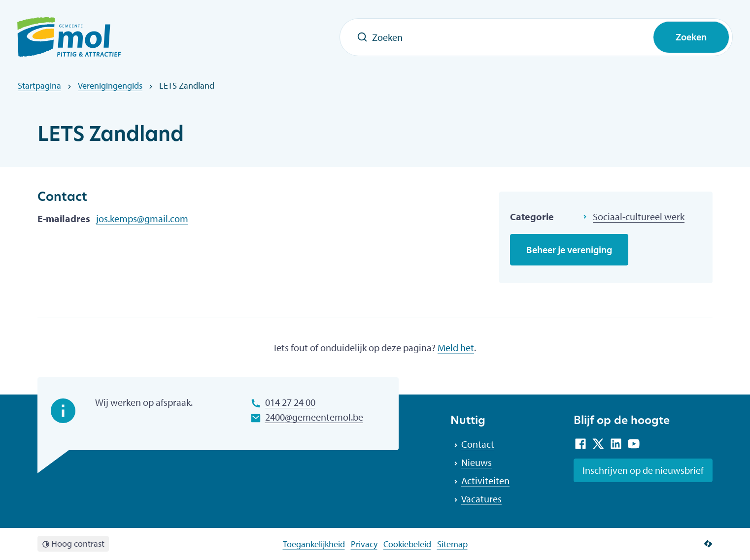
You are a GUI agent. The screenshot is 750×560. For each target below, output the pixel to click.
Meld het (456, 347)
